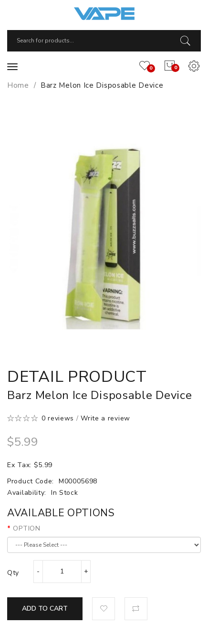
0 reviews (58, 418)
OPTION (26, 528)
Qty (13, 573)
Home (18, 85)
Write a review (105, 418)
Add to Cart (45, 608)
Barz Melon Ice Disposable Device (102, 85)
